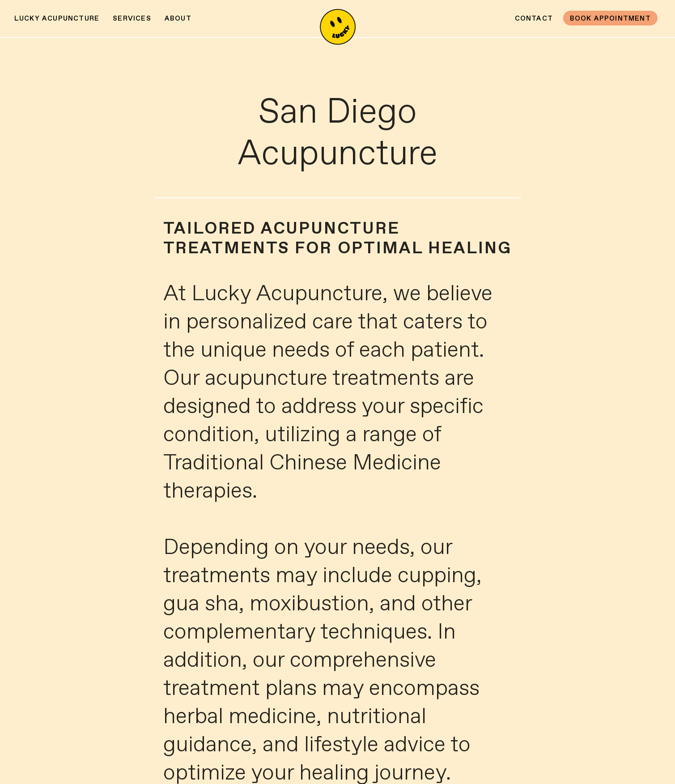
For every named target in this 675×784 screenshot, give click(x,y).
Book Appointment (610, 19)
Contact (534, 19)
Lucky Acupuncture (57, 19)
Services (132, 19)
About (178, 19)
